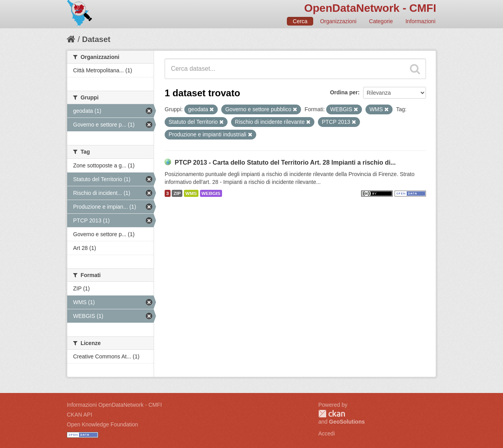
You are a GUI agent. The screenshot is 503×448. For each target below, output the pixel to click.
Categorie (381, 21)
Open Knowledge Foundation (102, 424)
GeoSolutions (347, 422)
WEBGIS (211, 193)
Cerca (300, 21)
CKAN (332, 414)
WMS (191, 193)
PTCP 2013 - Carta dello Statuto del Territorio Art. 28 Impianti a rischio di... (285, 162)
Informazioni (420, 21)
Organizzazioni (338, 21)
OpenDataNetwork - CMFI (370, 8)
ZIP (177, 193)
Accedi (327, 433)
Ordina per (344, 92)
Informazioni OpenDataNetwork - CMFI (114, 405)
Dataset (96, 39)
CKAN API (80, 415)
